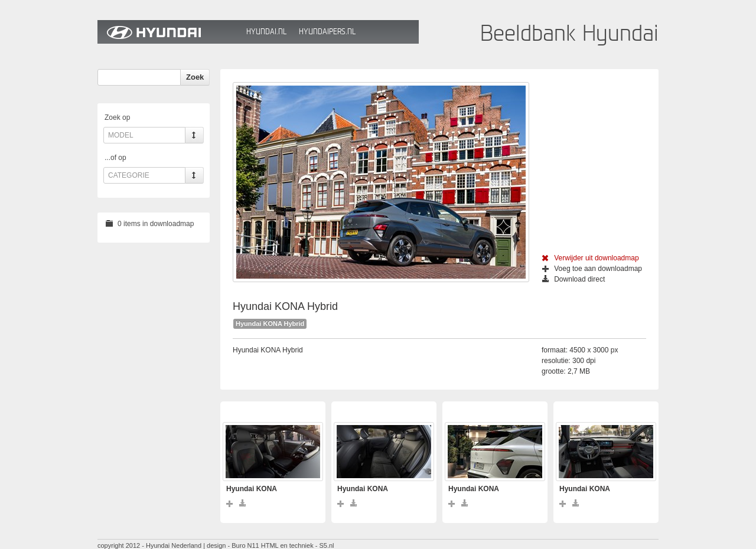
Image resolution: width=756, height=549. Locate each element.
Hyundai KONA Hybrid (270, 323)
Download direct (573, 279)
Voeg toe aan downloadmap (592, 269)
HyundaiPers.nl (327, 32)
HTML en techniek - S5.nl (298, 545)
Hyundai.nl (266, 32)
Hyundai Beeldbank (169, 32)
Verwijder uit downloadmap (590, 258)
